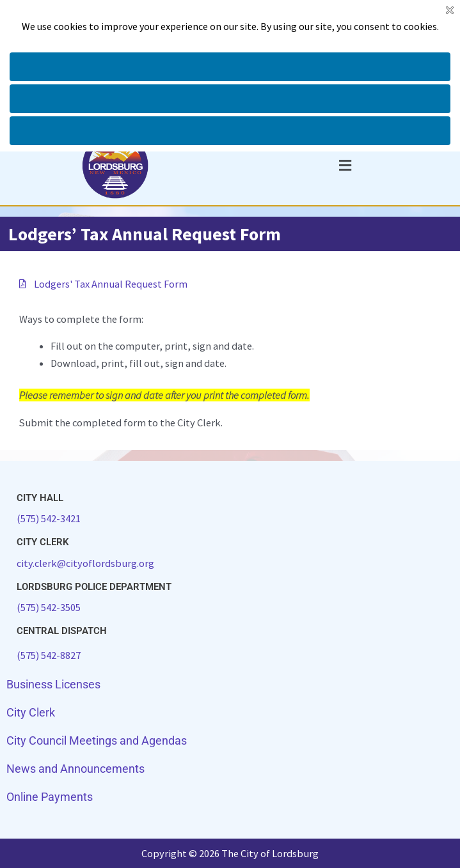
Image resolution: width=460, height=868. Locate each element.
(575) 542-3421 (49, 518)
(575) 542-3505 (49, 607)
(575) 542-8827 (49, 655)
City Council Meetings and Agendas (97, 740)
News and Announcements (75, 769)
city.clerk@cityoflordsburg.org (85, 563)
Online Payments (50, 797)
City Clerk (31, 712)
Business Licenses (53, 684)
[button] (345, 166)
